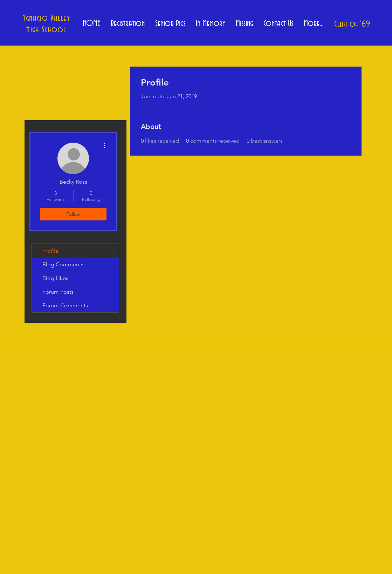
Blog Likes (55, 278)
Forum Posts (58, 292)
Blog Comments (63, 264)
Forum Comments (65, 305)
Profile (50, 251)
